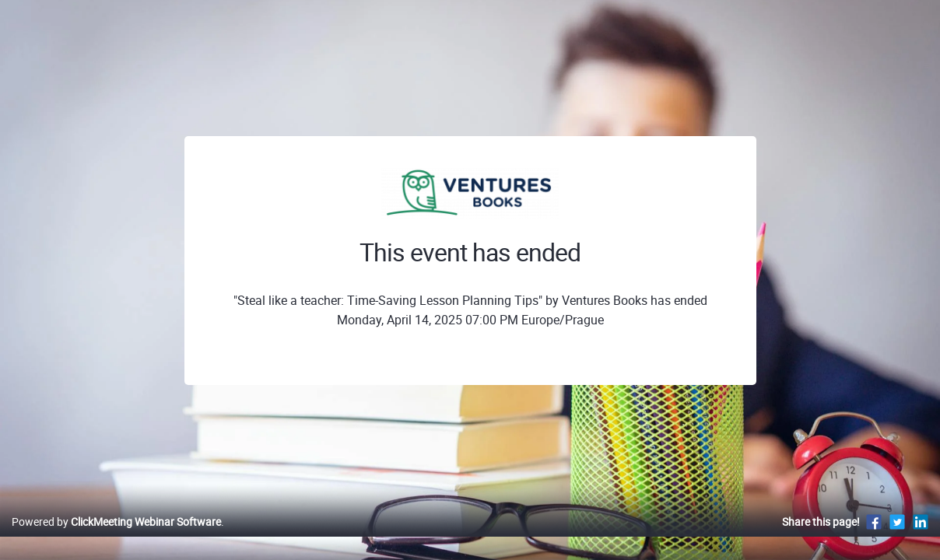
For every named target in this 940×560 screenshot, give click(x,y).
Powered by (116, 538)
